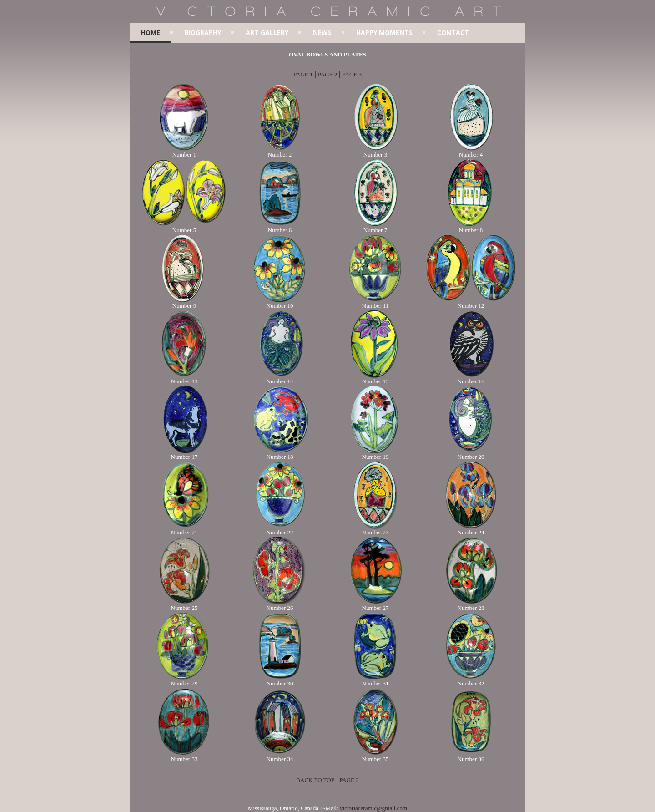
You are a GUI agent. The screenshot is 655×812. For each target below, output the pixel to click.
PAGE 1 (303, 74)
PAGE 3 (352, 74)
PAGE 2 (328, 74)
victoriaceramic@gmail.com (373, 808)
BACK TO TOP (315, 780)
